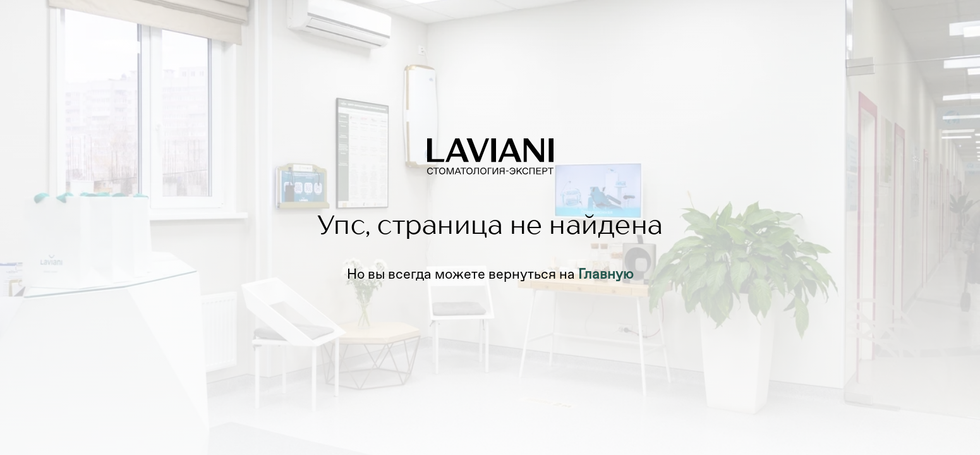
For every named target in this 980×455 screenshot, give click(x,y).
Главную (606, 274)
